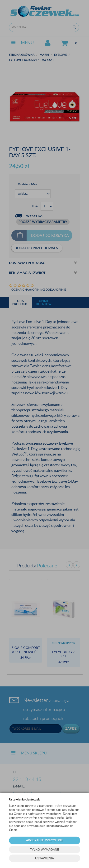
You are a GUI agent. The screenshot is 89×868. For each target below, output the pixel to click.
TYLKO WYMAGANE (45, 849)
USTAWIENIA (44, 858)
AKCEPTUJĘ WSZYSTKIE (44, 840)
